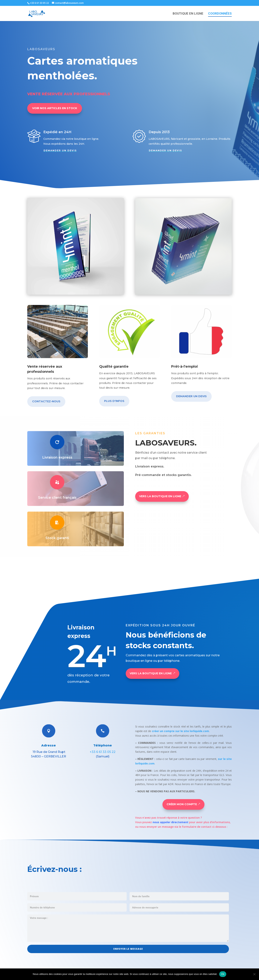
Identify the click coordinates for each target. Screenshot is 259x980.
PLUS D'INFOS (114, 401)
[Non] (254, 974)
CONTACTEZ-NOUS (46, 401)
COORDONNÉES (220, 14)
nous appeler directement (170, 822)
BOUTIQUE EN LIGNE (188, 14)
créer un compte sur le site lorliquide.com (180, 731)
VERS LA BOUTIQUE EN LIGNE (160, 496)
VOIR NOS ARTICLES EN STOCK (55, 108)
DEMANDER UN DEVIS (60, 150)
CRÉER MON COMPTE (182, 804)
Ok (223, 974)
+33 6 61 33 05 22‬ (103, 752)
